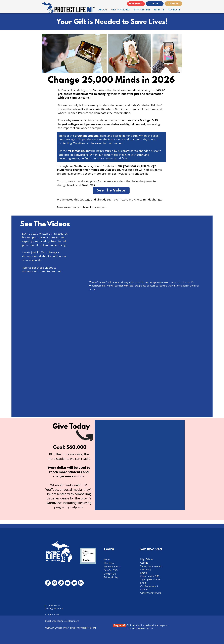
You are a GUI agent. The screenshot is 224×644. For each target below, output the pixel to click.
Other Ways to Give (151, 593)
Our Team (109, 563)
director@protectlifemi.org (83, 628)
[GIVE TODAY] (136, 4)
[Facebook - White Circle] (48, 583)
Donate (144, 589)
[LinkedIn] (81, 583)
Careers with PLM (150, 576)
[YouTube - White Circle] (68, 583)
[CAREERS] (173, 4)
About (107, 559)
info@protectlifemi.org (68, 621)
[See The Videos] (111, 190)
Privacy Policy (111, 577)
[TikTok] (61, 583)
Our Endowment (149, 586)
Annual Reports (112, 567)
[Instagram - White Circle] (54, 583)
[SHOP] (155, 4)
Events (144, 573)
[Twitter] (74, 583)
